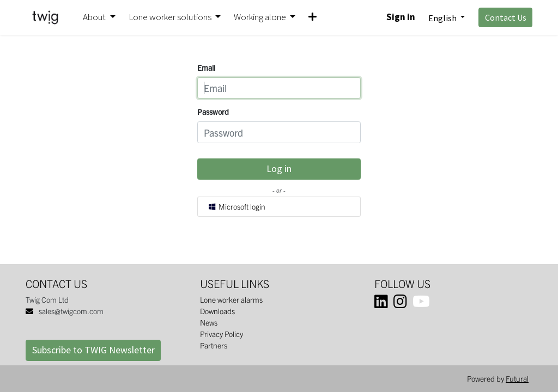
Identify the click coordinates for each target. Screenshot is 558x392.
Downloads (217, 311)
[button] (313, 17)
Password (213, 112)
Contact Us (506, 17)
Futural (517, 378)
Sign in (401, 17)
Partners (214, 345)
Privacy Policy (222, 334)
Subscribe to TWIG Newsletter (93, 350)
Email (206, 68)
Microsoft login (237, 206)
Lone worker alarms (231, 299)
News (209, 322)
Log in (279, 169)
